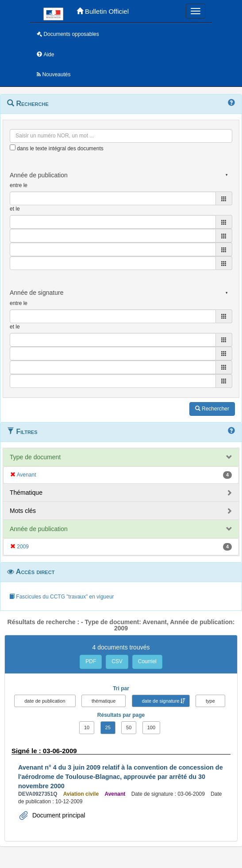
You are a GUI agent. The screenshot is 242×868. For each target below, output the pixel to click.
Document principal (58, 815)
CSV (117, 661)
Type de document (35, 457)
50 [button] (129, 727)
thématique (104, 701)
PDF (91, 661)
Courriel (147, 661)
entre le (19, 185)
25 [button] (108, 727)
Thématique (26, 493)
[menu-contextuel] (13, 147)
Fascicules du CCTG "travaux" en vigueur (62, 597)
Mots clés (23, 511)
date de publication (45, 701)
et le (15, 209)
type (210, 701)
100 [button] (151, 727)
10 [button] (87, 727)
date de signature (161, 701)
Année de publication (39, 529)
